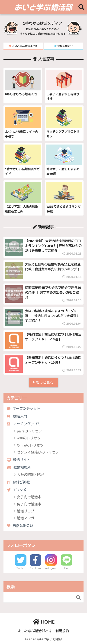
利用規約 (62, 631)
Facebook (35, 568)
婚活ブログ (26, 511)
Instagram (51, 568)
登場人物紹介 (63, 46)
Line (67, 568)
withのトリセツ (29, 438)
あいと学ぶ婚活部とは (23, 46)
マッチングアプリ (24, 424)
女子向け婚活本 (29, 497)
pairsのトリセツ (29, 431)
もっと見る (43, 382)
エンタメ (17, 490)
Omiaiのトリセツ (30, 445)
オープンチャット (24, 409)
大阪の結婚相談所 (31, 475)
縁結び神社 (18, 482)
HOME (44, 622)
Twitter (21, 568)
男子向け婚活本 (29, 504)
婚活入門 (17, 416)
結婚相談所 (19, 468)
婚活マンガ (26, 518)
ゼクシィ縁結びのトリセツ (38, 452)
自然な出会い (20, 526)
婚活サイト (19, 460)
